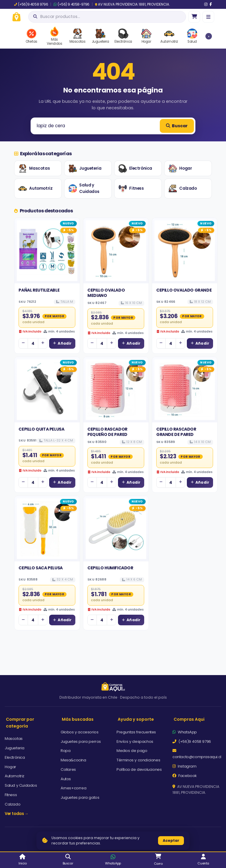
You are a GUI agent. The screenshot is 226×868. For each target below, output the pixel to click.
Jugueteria (85, 168)
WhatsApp (185, 732)
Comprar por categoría (20, 723)
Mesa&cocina (73, 760)
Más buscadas (78, 719)
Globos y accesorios (79, 732)
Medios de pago (132, 751)
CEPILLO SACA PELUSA (40, 568)
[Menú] (208, 17)
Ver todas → (16, 814)
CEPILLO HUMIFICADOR (110, 568)
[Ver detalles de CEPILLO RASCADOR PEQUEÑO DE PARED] (116, 390)
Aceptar (171, 840)
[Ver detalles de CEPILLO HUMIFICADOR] (116, 529)
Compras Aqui (189, 719)
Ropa (65, 751)
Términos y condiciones (138, 760)
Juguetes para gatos (80, 797)
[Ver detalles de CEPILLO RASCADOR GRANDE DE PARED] (185, 390)
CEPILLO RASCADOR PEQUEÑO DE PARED (107, 432)
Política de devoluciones (139, 769)
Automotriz (35, 189)
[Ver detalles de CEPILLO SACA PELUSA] (47, 529)
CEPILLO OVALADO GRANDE (184, 290)
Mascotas (34, 168)
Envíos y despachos (135, 741)
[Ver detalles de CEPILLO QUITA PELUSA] (47, 390)
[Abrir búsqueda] (107, 17)
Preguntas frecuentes (136, 732)
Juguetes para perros (81, 741)
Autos (66, 779)
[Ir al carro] (194, 17)
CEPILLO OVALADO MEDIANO (106, 293)
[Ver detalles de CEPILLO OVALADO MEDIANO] (116, 251)
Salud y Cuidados (84, 188)
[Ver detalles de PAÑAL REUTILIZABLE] (47, 251)
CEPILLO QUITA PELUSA (41, 429)
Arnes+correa (73, 788)
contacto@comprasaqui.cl (197, 754)
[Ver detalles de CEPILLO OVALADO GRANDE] (185, 251)
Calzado (183, 189)
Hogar (180, 168)
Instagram (185, 766)
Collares (68, 769)
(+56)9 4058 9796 (31, 4)
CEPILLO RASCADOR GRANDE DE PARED (176, 432)
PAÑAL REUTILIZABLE (39, 290)
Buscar (177, 126)
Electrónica (135, 168)
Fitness (131, 189)
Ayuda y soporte (136, 719)
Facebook (185, 776)
